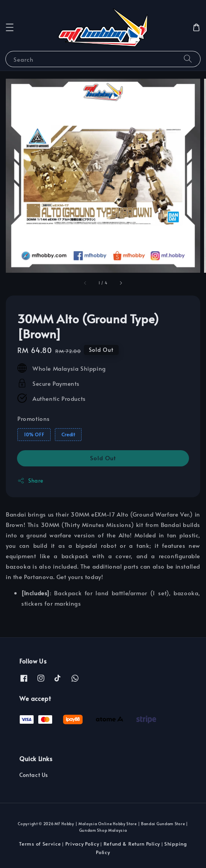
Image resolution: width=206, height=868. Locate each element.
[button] (10, 27)
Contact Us (34, 775)
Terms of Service (40, 844)
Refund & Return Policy (132, 844)
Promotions (34, 418)
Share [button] (30, 480)
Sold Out (103, 458)
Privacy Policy (82, 844)
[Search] (188, 59)
